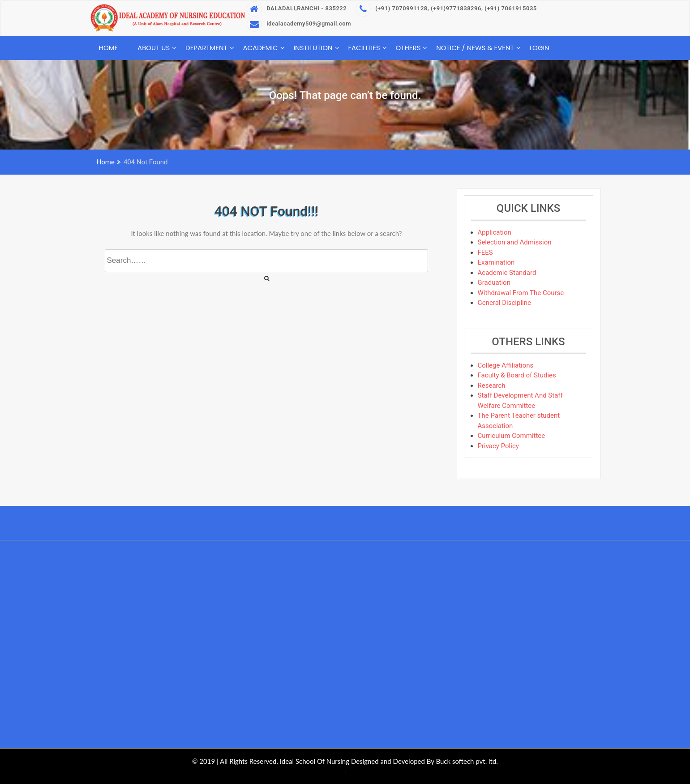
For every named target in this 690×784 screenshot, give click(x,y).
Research (492, 386)
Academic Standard (507, 273)
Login (539, 48)
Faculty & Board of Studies (517, 375)
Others (408, 48)
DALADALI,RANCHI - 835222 (297, 8)
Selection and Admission (515, 242)
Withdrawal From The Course (521, 293)
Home (109, 48)
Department (206, 48)
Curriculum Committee (512, 436)
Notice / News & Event (475, 48)
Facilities (364, 48)
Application (495, 232)
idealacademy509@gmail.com (299, 24)
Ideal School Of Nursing (315, 761)
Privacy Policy (498, 446)
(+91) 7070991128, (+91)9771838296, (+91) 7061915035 (446, 8)
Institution (313, 48)
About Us (154, 48)
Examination (496, 262)
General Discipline (504, 303)
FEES (485, 253)
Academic (260, 48)
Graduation (494, 283)
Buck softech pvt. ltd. (467, 761)
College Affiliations (506, 365)
